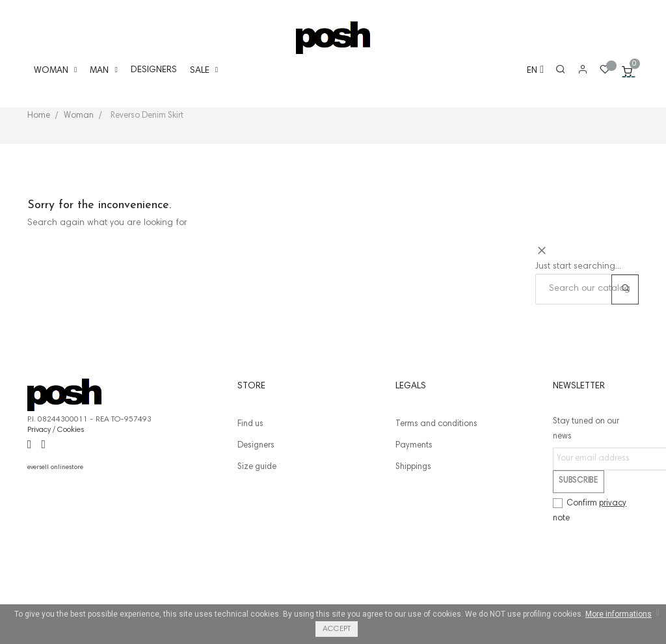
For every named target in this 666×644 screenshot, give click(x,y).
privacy (613, 579)
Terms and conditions (436, 499)
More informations (619, 614)
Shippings (413, 542)
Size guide (257, 542)
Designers (256, 521)
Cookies (71, 505)
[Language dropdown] (529, 71)
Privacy (39, 505)
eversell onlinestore (55, 543)
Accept (337, 629)
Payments (414, 521)
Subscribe (578, 556)
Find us (250, 499)
